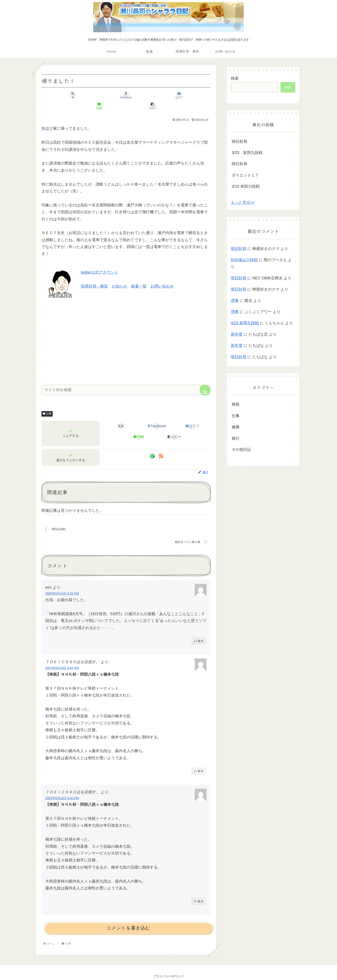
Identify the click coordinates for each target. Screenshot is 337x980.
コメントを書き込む (128, 918)
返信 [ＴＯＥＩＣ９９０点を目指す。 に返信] (199, 761)
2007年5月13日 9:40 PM (62, 788)
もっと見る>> (243, 203)
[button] (183, 95)
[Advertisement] (126, 330)
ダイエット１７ (245, 175)
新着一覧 (139, 276)
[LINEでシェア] (154, 95)
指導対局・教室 (94, 276)
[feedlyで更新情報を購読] (152, 445)
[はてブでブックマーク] (126, 95)
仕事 (47, 403)
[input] (126, 379)
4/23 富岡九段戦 (245, 323)
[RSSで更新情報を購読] (161, 445)
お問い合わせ (162, 276)
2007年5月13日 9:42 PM (62, 658)
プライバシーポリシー (168, 966)
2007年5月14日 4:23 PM (62, 584)
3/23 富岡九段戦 (247, 153)
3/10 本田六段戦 (246, 186)
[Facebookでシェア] (98, 95)
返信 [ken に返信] (199, 631)
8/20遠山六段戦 (244, 260)
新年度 (237, 334)
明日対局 (239, 142)
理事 (235, 301)
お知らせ (119, 276)
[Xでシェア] (69, 95)
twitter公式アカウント (100, 262)
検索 (235, 78)
